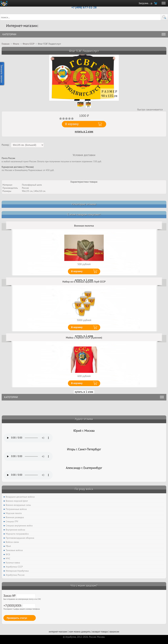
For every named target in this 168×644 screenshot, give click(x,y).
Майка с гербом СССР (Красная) (84, 337)
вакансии (114, 632)
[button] (164, 17)
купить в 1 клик (84, 132)
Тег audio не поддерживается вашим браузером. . (28, 438)
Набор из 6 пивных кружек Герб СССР (84, 282)
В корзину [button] (72, 124)
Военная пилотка (84, 226)
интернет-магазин (58, 632)
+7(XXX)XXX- (19, 605)
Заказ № (19, 596)
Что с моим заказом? (84, 586)
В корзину (77, 271)
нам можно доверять (80, 632)
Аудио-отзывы (84, 419)
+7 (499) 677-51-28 (84, 7)
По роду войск (84, 489)
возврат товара (100, 632)
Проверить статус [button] (17, 618)
